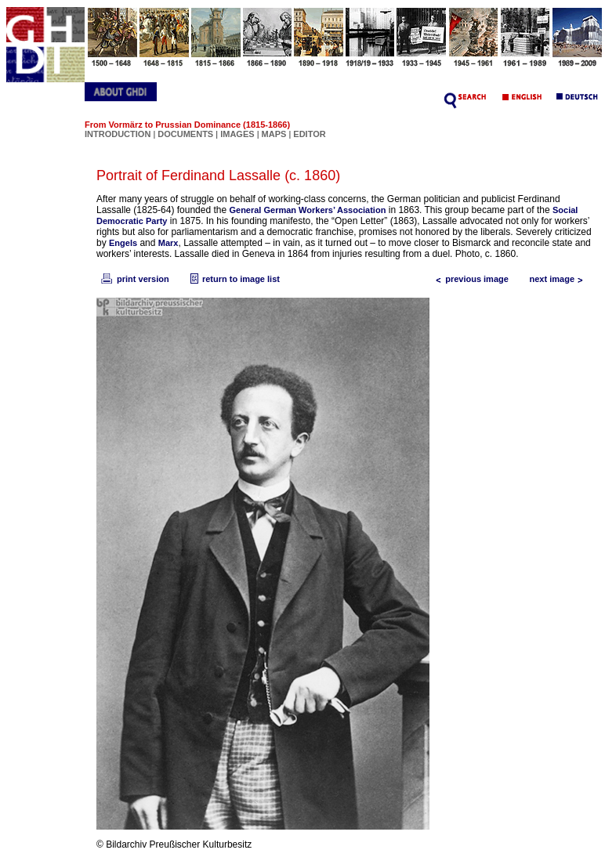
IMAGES (237, 134)
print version (134, 279)
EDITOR (309, 134)
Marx (168, 243)
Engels (123, 243)
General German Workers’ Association (307, 210)
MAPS (274, 134)
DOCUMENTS (185, 134)
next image (560, 279)
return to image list (233, 279)
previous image (469, 279)
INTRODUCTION (118, 134)
